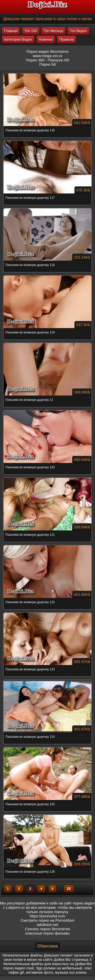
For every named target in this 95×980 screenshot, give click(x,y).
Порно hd (48, 64)
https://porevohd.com (47, 916)
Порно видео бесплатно (48, 51)
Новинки (46, 39)
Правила (66, 39)
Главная (11, 31)
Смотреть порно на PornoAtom (48, 920)
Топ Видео (78, 31)
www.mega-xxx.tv (48, 56)
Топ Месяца (53, 31)
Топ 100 (31, 31)
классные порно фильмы (47, 933)
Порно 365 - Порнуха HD (48, 60)
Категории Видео (18, 39)
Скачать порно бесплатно (48, 929)
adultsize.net (47, 925)
